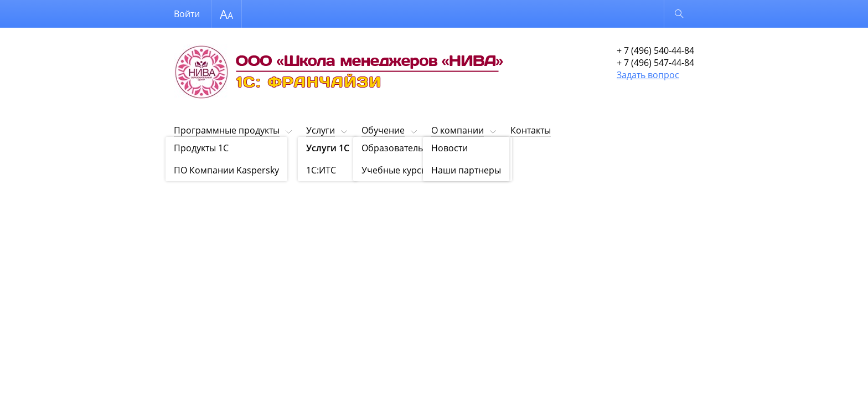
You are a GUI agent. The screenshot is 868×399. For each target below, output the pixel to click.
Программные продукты (227, 130)
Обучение (383, 130)
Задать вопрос (648, 75)
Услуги (321, 130)
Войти (187, 14)
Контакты (531, 130)
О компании (458, 130)
